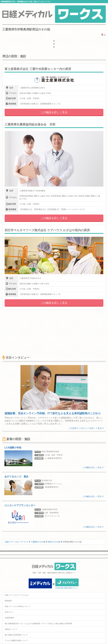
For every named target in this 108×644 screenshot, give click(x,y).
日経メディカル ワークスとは (16, 595)
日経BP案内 (9, 618)
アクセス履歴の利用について (16, 641)
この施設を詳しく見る (54, 112)
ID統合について (11, 629)
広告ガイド (9, 612)
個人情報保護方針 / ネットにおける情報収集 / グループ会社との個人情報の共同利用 (38, 624)
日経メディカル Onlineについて (17, 606)
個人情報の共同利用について (16, 635)
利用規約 (8, 601)
